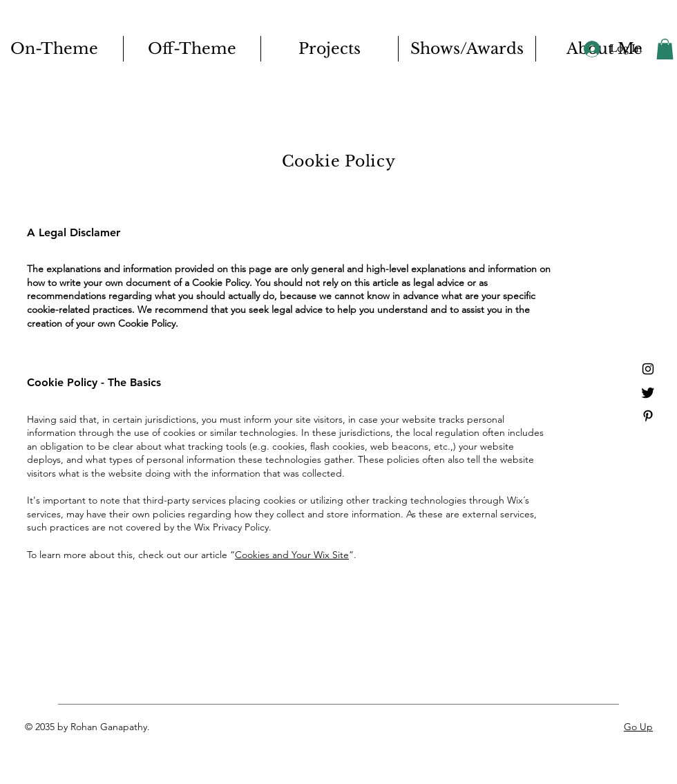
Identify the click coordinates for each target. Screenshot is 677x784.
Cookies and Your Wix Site (292, 555)
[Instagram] (648, 369)
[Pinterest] (648, 416)
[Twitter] (648, 392)
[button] (665, 49)
